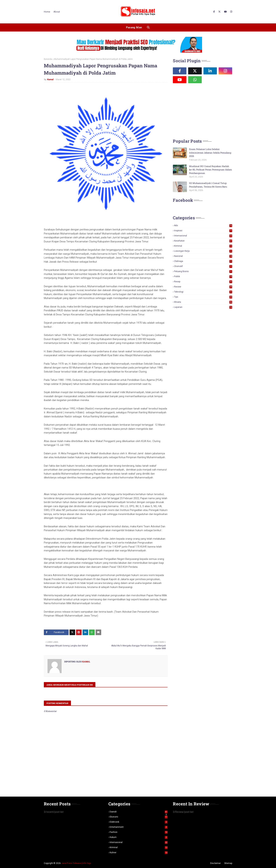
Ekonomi (139, 817)
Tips (203, 297)
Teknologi (203, 292)
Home (47, 12)
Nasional (203, 256)
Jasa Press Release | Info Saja (76, 863)
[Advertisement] (199, 110)
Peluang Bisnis (203, 271)
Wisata (203, 302)
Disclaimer (215, 863)
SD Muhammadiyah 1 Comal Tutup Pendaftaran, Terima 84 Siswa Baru (208, 185)
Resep (203, 282)
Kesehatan (203, 241)
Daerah (139, 812)
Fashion (139, 832)
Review (203, 287)
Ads (203, 225)
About (57, 12)
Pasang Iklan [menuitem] (134, 27)
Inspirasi (203, 231)
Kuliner (139, 853)
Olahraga (203, 261)
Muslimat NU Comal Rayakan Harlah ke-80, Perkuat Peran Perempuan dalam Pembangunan (211, 170)
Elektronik (139, 822)
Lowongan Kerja (203, 251)
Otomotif (203, 266)
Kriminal (203, 246)
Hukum (139, 837)
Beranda (48, 59)
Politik (203, 276)
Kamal (50, 79)
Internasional (203, 236)
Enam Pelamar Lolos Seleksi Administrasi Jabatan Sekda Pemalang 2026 (210, 153)
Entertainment (139, 827)
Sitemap (228, 863)
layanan (203, 307)
